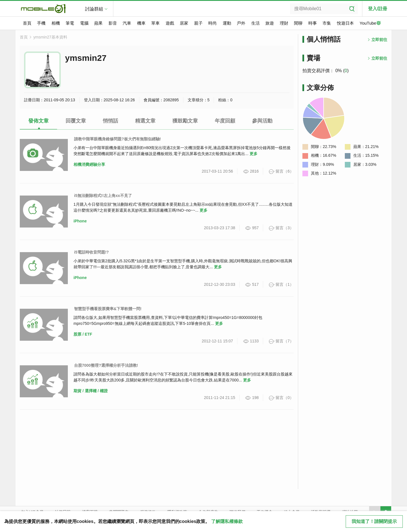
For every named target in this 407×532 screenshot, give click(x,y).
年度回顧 (225, 121)
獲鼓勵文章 (185, 121)
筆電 (70, 23)
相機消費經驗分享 (89, 164)
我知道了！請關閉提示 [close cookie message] (374, 521)
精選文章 (145, 121)
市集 (327, 23)
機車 (141, 23)
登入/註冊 (378, 9)
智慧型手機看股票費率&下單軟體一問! (108, 309)
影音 (113, 23)
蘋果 (98, 23)
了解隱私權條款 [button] (227, 521)
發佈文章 (38, 121)
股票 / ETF (83, 334)
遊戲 (170, 23)
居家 (184, 23)
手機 (41, 23)
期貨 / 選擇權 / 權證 (91, 391)
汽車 (127, 23)
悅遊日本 (345, 23)
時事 (313, 23)
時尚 (213, 23)
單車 (155, 23)
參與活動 (262, 121)
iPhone (80, 221)
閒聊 (298, 23)
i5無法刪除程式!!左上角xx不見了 (103, 196)
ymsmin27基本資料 (50, 37)
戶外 (241, 23)
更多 (254, 154)
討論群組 (94, 9)
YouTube (370, 23)
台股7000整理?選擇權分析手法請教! (106, 365)
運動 (227, 23)
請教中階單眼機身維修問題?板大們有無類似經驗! (117, 139)
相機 (56, 23)
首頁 (27, 23)
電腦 (84, 23)
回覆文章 (76, 121)
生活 (256, 23)
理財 (284, 23)
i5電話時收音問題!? (91, 252)
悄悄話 (111, 121)
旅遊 (270, 23)
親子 (198, 23)
